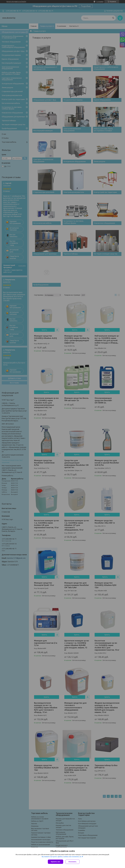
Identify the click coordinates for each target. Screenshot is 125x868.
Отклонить (72, 862)
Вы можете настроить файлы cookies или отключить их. (62, 857)
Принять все (56, 862)
